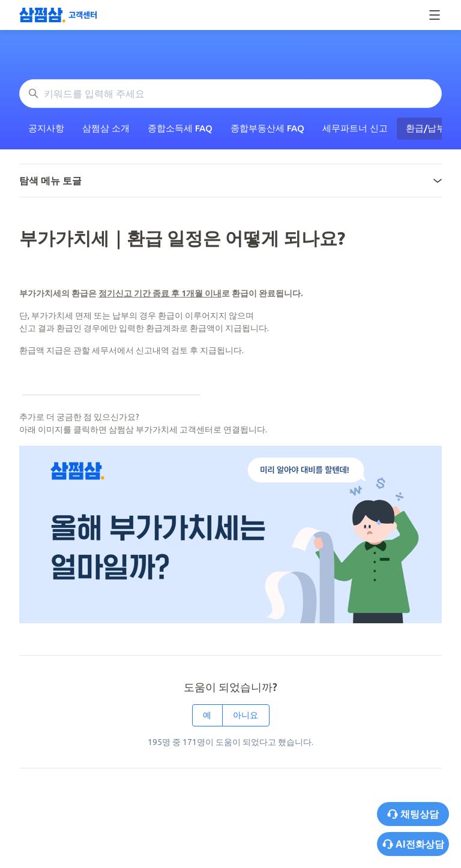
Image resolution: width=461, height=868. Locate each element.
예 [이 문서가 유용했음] (207, 715)
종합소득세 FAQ (180, 128)
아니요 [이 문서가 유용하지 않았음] (246, 715)
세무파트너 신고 (355, 128)
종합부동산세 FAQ (267, 128)
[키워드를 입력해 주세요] (230, 94)
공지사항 (46, 128)
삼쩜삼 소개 (106, 128)
